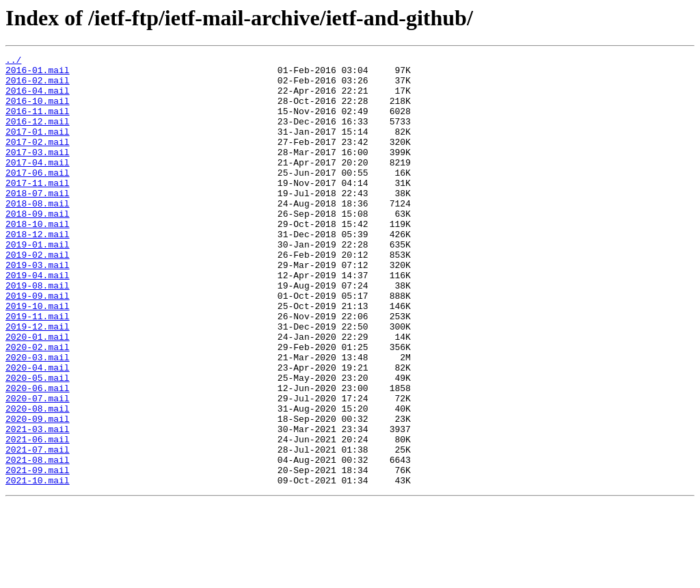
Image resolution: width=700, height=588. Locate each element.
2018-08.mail (38, 234)
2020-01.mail (38, 394)
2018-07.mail (38, 222)
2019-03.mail (38, 308)
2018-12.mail (38, 271)
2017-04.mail (38, 185)
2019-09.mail (38, 345)
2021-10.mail (38, 566)
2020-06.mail (38, 455)
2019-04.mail (38, 320)
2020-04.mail (38, 431)
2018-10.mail (38, 258)
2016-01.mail (38, 74)
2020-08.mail (38, 480)
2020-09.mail (38, 492)
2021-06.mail (38, 517)
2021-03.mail (38, 505)
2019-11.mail (38, 369)
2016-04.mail (38, 98)
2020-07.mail (38, 468)
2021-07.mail (38, 529)
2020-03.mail (38, 418)
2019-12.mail (38, 382)
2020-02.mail (38, 406)
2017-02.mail (38, 160)
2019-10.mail (38, 357)
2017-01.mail (38, 148)
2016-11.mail (38, 123)
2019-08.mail (38, 332)
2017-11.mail (38, 209)
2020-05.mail (38, 443)
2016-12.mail (38, 135)
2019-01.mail (38, 283)
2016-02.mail (38, 86)
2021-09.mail (38, 554)
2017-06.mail (38, 197)
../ (13, 62)
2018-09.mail (38, 246)
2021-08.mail (38, 542)
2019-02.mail (38, 295)
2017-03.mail (38, 172)
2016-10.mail (38, 111)
